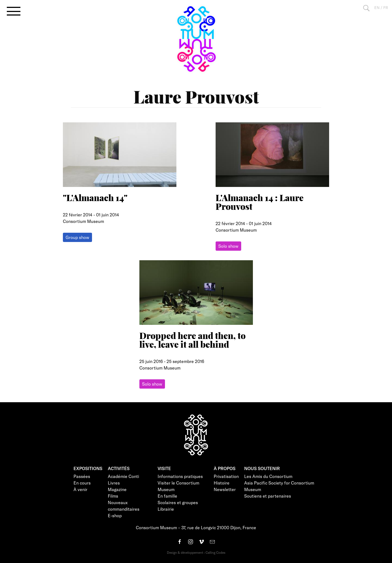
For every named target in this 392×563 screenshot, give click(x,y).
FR (386, 7)
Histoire (222, 483)
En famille (167, 496)
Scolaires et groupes (178, 502)
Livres (114, 483)
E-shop (115, 515)
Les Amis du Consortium (268, 476)
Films (113, 496)
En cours (82, 483)
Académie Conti (123, 476)
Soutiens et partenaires (268, 496)
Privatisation (226, 476)
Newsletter (225, 489)
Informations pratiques (180, 476)
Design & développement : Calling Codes (196, 552)
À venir (80, 489)
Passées (82, 476)
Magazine (117, 489)
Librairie (166, 509)
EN (377, 7)
